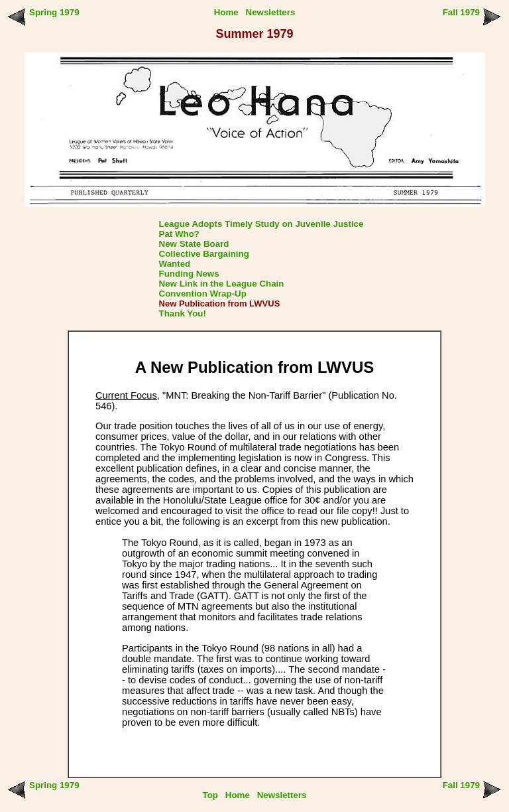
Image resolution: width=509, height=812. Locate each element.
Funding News (189, 274)
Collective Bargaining (204, 254)
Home (226, 12)
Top (210, 795)
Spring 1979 (54, 12)
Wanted (175, 264)
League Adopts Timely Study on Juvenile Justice (261, 224)
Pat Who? (179, 234)
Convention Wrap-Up (203, 294)
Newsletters (271, 12)
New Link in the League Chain (222, 284)
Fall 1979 (461, 12)
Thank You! (183, 313)
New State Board (194, 244)
